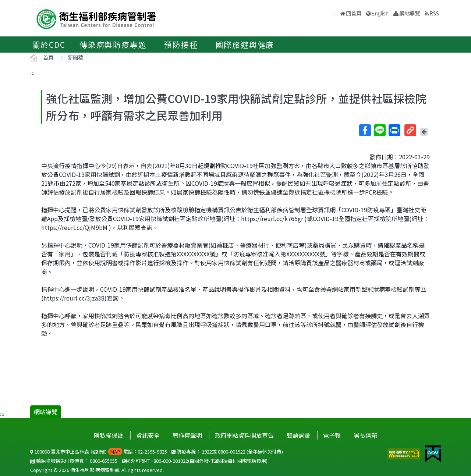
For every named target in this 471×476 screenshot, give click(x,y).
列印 (394, 130)
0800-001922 (232, 452)
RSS (434, 13)
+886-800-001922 (169, 461)
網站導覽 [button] (410, 13)
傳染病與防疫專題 (113, 45)
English (380, 14)
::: (32, 72)
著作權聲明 (187, 435)
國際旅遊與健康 (245, 45)
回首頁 (354, 13)
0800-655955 (104, 461)
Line (379, 130)
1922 (207, 452)
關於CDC (49, 45)
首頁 (48, 57)
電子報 (332, 435)
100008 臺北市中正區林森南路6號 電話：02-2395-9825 (99, 452)
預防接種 (181, 45)
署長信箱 (365, 435)
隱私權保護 (109, 435)
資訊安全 (148, 435)
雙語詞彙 (298, 435)
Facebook (365, 130)
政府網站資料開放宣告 (244, 435)
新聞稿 (75, 57)
